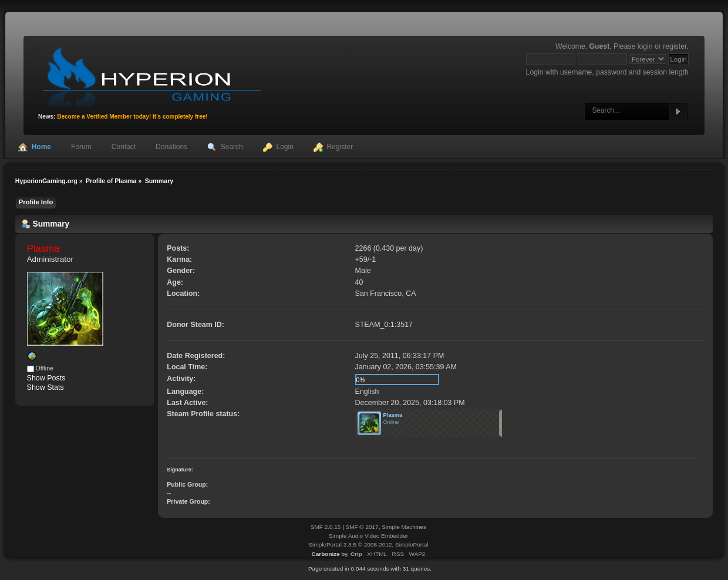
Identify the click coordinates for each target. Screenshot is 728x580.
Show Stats (45, 387)
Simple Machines (404, 527)
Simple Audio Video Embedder (368, 536)
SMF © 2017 (362, 527)
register (675, 46)
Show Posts (46, 378)
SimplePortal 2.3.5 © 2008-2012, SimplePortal (368, 544)
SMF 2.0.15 (326, 527)
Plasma (393, 415)
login (645, 46)
